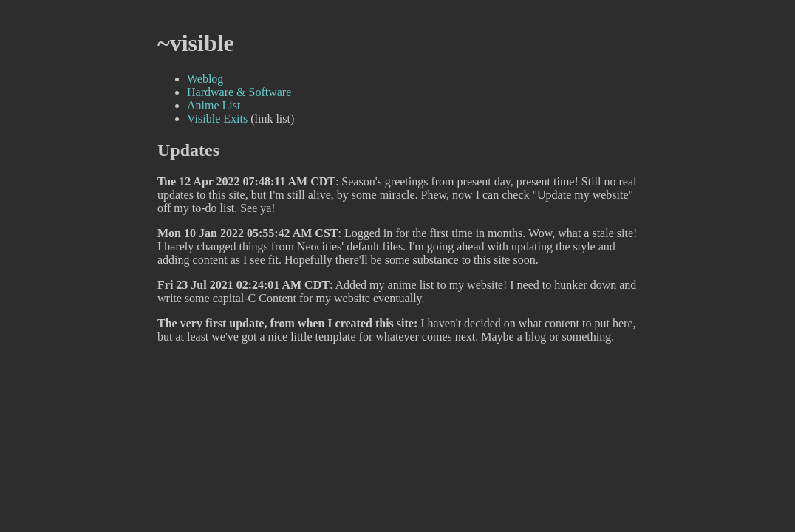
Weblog (205, 79)
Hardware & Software (239, 92)
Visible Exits (217, 119)
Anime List (214, 105)
